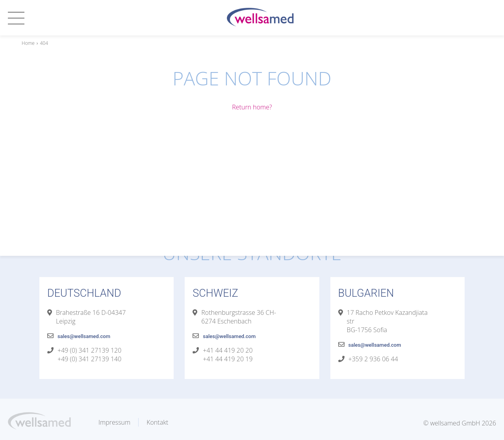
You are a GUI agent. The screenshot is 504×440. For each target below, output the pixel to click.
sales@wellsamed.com (84, 336)
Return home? (252, 107)
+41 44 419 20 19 (228, 359)
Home (28, 43)
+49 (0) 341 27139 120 (89, 350)
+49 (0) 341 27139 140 (89, 359)
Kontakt (157, 422)
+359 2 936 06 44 (373, 359)
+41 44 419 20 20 (228, 350)
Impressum (114, 422)
